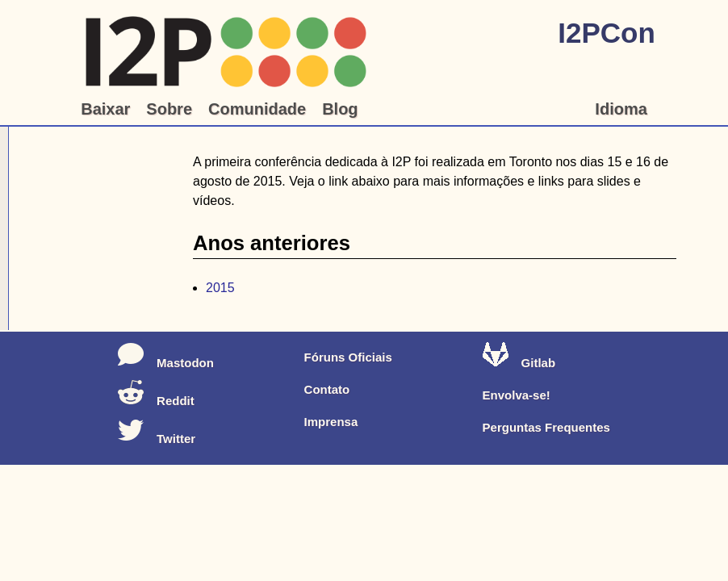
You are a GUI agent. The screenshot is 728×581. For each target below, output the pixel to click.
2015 (220, 288)
